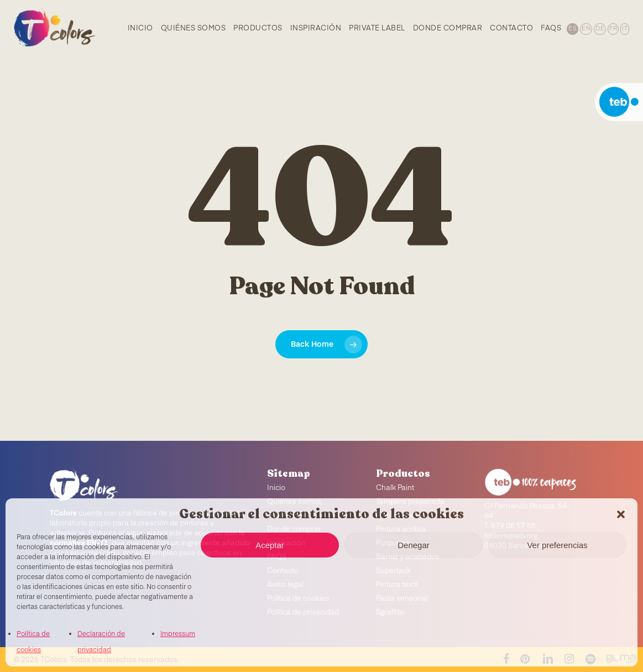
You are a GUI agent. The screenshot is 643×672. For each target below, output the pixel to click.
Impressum (178, 634)
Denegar (414, 545)
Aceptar (270, 545)
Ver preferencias (557, 545)
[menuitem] (572, 28)
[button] (621, 514)
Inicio (276, 488)
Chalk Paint (395, 488)
